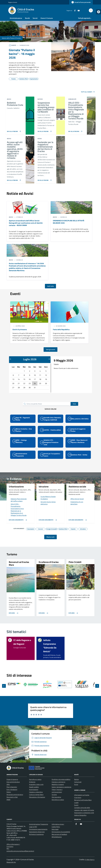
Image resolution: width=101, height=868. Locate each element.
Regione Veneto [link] (13, 2)
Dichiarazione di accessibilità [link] (61, 832)
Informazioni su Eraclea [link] (82, 795)
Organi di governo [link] (12, 779)
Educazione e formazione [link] (37, 797)
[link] (99, 12)
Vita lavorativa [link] (56, 797)
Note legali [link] (55, 829)
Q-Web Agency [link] (90, 860)
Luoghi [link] (76, 803)
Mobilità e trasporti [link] (58, 784)
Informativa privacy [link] (58, 824)
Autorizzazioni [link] (34, 790)
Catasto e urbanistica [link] (36, 792)
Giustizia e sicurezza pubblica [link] (61, 779)
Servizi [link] (35, 18)
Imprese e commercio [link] (58, 782)
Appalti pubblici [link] (34, 787)
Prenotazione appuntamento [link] (38, 829)
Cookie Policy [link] (56, 827)
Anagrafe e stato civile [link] (36, 784)
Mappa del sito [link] (11, 862)
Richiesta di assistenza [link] (36, 834)
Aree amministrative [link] (13, 782)
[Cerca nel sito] (91, 10)
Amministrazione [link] (16, 18)
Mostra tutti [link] (50, 537)
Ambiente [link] (32, 782)
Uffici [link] (8, 784)
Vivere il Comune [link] (47, 18)
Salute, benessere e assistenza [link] (61, 787)
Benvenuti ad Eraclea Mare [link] (83, 800)
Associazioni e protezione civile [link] (84, 813)
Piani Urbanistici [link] (12, 787)
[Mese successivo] (49, 359)
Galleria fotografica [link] (80, 815)
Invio (74, 404)
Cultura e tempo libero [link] (36, 795)
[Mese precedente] (11, 359)
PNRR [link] (8, 800)
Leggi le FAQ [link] (33, 827)
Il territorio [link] (78, 797)
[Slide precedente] (4, 686)
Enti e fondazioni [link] (12, 790)
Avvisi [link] (76, 784)
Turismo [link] (54, 795)
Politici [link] (9, 792)
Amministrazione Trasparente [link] (39, 824)
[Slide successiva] (97, 686)
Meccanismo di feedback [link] (59, 834)
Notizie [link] (76, 779)
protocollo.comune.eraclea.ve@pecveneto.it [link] (20, 851)
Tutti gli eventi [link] (50, 350)
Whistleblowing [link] (57, 837)
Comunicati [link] (78, 782)
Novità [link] (27, 18)
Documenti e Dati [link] (12, 797)
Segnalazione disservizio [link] (37, 832)
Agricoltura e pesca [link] (35, 779)
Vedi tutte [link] (50, 286)
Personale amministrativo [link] (15, 795)
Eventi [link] (76, 805)
